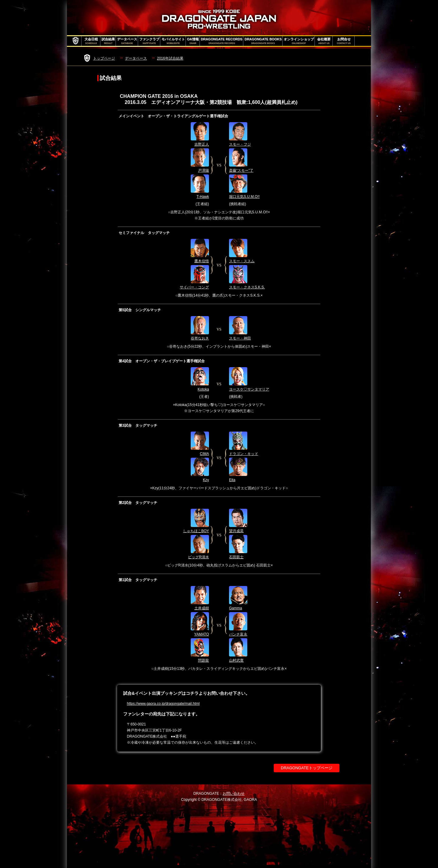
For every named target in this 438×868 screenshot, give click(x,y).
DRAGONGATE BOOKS (263, 41)
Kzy (206, 480)
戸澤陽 (203, 170)
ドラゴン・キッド (244, 454)
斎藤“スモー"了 (241, 170)
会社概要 (324, 41)
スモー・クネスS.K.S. (247, 287)
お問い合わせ (234, 794)
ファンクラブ (149, 41)
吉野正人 (202, 144)
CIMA (204, 454)
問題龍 (203, 660)
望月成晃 (236, 531)
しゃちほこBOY (196, 531)
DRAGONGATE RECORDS (222, 41)
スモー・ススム (242, 261)
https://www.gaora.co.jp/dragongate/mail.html (163, 704)
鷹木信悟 (202, 261)
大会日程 (91, 41)
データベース (127, 41)
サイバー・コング (194, 287)
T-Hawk (203, 197)
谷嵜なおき (200, 338)
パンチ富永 (238, 634)
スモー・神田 (240, 338)
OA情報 (193, 41)
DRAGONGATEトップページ (307, 768)
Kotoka (203, 389)
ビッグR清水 (198, 557)
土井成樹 (202, 608)
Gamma (236, 608)
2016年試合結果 (170, 58)
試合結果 (108, 41)
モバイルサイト (173, 41)
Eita (232, 480)
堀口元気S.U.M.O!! (244, 197)
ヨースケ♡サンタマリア (249, 389)
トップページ (104, 58)
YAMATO (202, 634)
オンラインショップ (299, 41)
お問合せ (344, 41)
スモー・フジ (240, 144)
